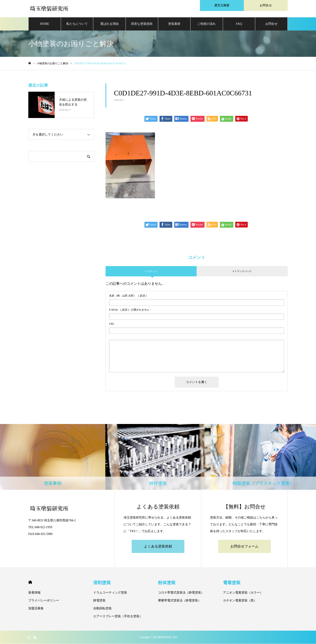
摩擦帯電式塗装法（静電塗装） (180, 601)
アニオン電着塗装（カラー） (243, 593)
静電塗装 (99, 601)
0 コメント (151, 271)
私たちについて (77, 24)
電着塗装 (232, 583)
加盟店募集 (36, 609)
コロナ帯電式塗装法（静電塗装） (181, 593)
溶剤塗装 (102, 583)
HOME (45, 24)
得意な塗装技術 (142, 24)
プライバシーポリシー (44, 601)
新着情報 (34, 593)
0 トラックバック (242, 271)
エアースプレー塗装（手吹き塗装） (118, 616)
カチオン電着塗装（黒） (240, 601)
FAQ (239, 24)
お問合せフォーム (244, 547)
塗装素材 (174, 24)
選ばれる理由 (110, 24)
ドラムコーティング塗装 (110, 593)
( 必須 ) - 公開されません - (130, 310)
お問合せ (271, 24)
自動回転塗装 (102, 609)
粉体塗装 (167, 583)
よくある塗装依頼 (158, 547)
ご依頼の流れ (206, 24)
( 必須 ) (128, 296)
